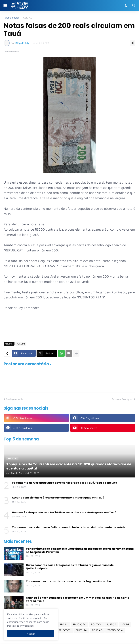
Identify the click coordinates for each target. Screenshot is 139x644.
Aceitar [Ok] (31, 634)
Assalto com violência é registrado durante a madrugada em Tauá (58, 498)
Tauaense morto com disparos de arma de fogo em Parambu (68, 581)
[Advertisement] (69, 329)
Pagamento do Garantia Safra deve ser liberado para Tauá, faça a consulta (65, 483)
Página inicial (11, 18)
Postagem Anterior (17, 399)
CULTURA (81, 630)
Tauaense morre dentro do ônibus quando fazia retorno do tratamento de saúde (69, 527)
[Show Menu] (5, 5)
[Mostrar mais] (76, 353)
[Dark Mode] (126, 5)
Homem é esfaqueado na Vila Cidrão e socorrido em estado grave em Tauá (64, 512)
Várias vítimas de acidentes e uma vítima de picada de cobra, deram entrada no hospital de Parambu (80, 550)
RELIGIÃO (97, 630)
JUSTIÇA (111, 624)
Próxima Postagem (122, 399)
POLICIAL (27, 18)
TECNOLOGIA (115, 630)
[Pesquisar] (134, 5)
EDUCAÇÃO (79, 624)
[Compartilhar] (132, 43)
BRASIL (64, 624)
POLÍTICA (96, 624)
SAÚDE (125, 624)
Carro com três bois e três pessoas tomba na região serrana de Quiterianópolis (70, 567)
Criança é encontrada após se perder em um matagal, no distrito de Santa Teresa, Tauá (78, 599)
